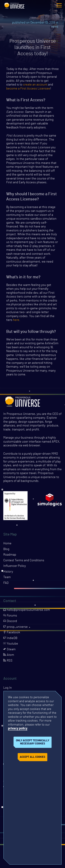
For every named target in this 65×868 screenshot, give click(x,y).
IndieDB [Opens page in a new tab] (10, 638)
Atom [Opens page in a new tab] (9, 655)
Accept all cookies (32, 757)
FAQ (6, 583)
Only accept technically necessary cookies (33, 742)
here (16, 320)
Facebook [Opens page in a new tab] (12, 632)
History (8, 572)
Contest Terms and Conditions (24, 560)
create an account (35, 85)
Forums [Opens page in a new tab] (10, 616)
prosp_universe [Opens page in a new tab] (16, 627)
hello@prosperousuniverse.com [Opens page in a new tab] (27, 610)
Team (7, 577)
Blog (6, 549)
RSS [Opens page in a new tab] (8, 661)
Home (7, 543)
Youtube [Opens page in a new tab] (11, 644)
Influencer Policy (15, 566)
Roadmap (10, 555)
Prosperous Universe (14, 5)
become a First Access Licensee (28, 89)
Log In (8, 688)
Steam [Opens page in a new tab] (9, 649)
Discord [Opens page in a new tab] (10, 621)
